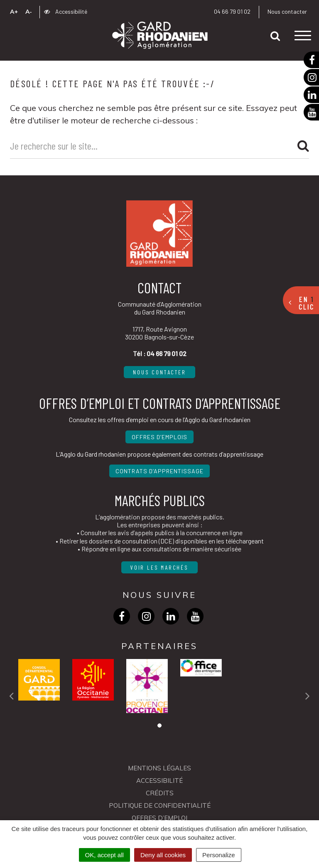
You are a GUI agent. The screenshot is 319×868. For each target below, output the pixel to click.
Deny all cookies (163, 855)
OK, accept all (104, 855)
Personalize (218, 855)
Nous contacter (287, 11)
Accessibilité (66, 11)
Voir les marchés (159, 567)
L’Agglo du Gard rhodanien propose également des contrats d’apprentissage (159, 454)
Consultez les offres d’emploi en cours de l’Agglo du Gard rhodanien (160, 419)
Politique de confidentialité (160, 805)
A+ (14, 12)
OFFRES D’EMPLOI (159, 818)
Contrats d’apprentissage (159, 471)
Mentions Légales (159, 768)
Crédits (160, 793)
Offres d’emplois (159, 437)
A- (29, 12)
